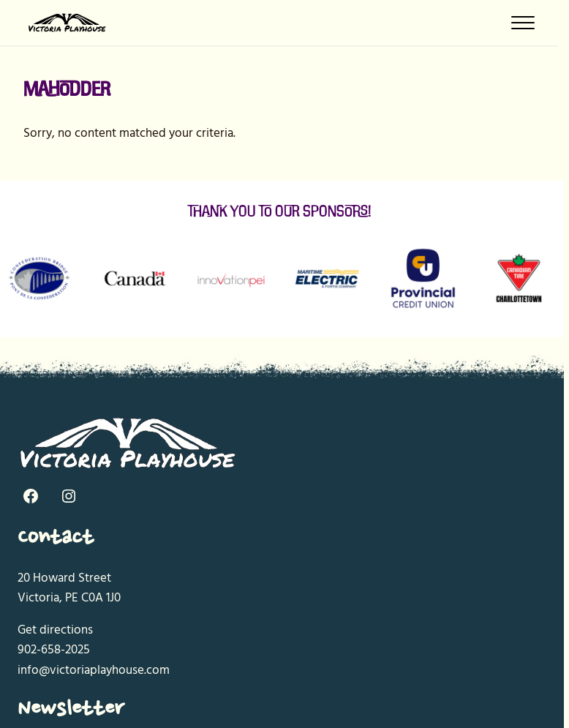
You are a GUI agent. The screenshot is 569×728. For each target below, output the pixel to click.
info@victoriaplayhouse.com (94, 671)
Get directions (55, 630)
